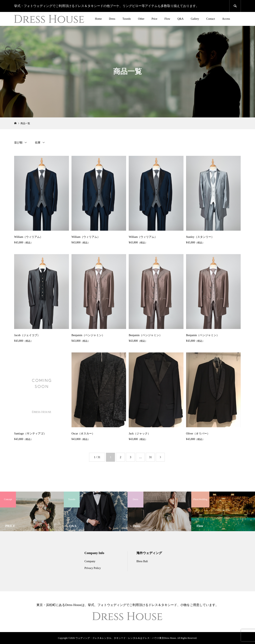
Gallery (195, 19)
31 (150, 457)
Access (226, 19)
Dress (112, 19)
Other (141, 19)
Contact (211, 19)
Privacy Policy (93, 568)
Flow (167, 19)
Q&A (180, 19)
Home (98, 19)
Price (154, 19)
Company (90, 561)
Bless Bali (142, 561)
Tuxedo (127, 19)
